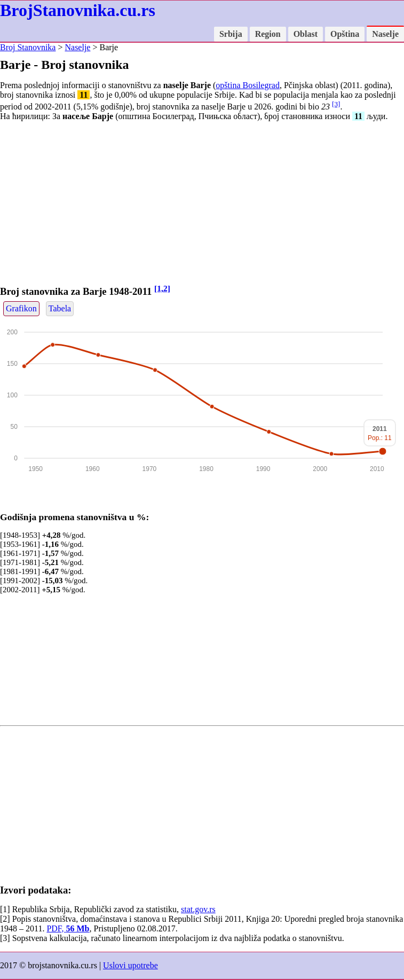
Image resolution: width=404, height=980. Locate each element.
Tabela (60, 308)
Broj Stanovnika (28, 47)
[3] (336, 104)
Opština (345, 34)
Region (268, 34)
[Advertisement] (202, 205)
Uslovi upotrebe (130, 965)
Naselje (385, 34)
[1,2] (162, 288)
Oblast (306, 34)
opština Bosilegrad (248, 85)
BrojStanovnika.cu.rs (78, 10)
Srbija (231, 34)
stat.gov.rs (198, 909)
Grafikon (21, 308)
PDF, (68, 928)
